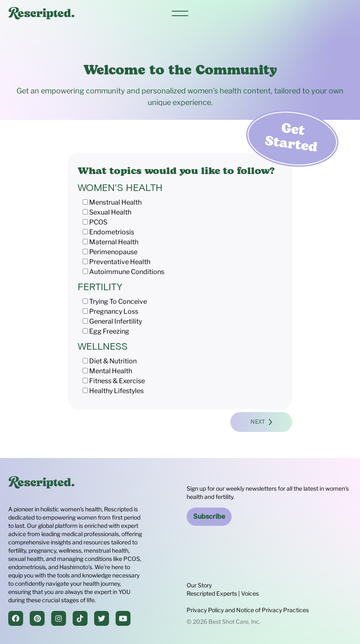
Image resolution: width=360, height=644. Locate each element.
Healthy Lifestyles (116, 391)
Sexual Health (110, 212)
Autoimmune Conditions (127, 272)
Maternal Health (114, 242)
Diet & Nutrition (113, 361)
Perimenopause (113, 252)
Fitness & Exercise (117, 381)
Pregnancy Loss (114, 311)
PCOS (98, 222)
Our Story (199, 585)
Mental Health (111, 371)
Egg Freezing (109, 331)
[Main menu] (180, 13)
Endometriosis (112, 232)
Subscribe (209, 516)
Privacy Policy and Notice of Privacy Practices (248, 610)
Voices (250, 593)
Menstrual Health (115, 202)
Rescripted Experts (212, 593)
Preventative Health (120, 262)
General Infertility (116, 321)
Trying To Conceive (118, 302)
